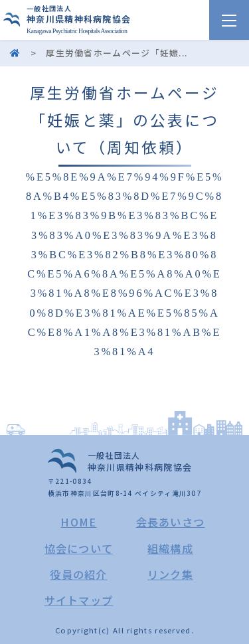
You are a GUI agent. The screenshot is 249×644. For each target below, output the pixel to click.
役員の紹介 (79, 574)
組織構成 (170, 548)
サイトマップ (79, 600)
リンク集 (170, 574)
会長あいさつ (171, 522)
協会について (79, 548)
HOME (78, 522)
